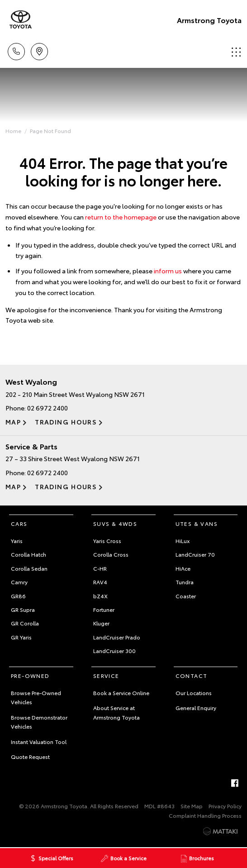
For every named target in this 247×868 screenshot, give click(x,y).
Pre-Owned (30, 675)
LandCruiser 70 (195, 554)
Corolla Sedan (29, 568)
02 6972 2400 (47, 408)
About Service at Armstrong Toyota (116, 712)
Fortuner (104, 609)
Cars (19, 523)
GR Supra (23, 609)
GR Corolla (25, 623)
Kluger (101, 623)
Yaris (17, 541)
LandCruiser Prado (117, 637)
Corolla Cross (111, 554)
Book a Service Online (121, 693)
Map (13, 422)
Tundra (185, 582)
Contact (192, 675)
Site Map (192, 806)
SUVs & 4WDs (115, 523)
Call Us (16, 50)
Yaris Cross (107, 541)
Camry (19, 582)
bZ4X (100, 596)
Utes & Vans (197, 523)
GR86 (18, 596)
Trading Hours (66, 422)
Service (106, 675)
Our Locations (194, 693)
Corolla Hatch (28, 554)
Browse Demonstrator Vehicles (39, 722)
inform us (168, 271)
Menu (236, 52)
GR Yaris (21, 637)
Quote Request (30, 756)
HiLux (183, 541)
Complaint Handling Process (205, 815)
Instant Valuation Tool (39, 742)
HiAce (183, 568)
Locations (39, 50)
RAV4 (100, 582)
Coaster (186, 596)
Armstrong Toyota (209, 20)
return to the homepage (121, 217)
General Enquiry (196, 708)
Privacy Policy (225, 806)
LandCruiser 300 (114, 651)
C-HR (100, 568)
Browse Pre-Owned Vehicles (36, 697)
